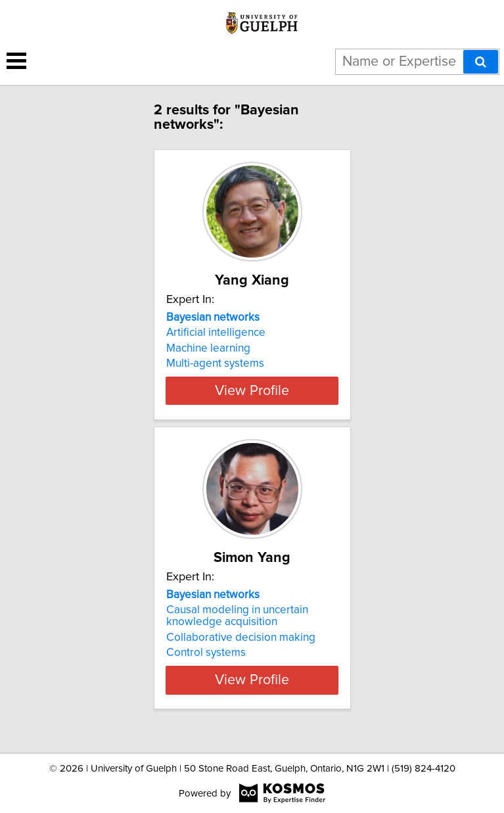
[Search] (481, 62)
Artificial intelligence (216, 333)
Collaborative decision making (241, 649)
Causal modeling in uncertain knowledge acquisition (237, 628)
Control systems (206, 664)
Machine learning (208, 348)
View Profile (252, 402)
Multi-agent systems (215, 363)
